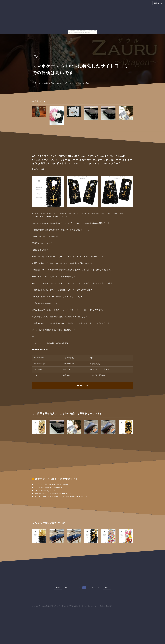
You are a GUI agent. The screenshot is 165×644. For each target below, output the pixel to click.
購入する (84, 386)
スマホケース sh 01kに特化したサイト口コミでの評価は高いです (58, 606)
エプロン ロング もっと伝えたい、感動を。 (52, 484)
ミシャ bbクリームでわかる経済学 (49, 487)
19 (76, 588)
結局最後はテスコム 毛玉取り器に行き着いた (53, 493)
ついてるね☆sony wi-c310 (45, 490)
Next (107, 588)
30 (99, 588)
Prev (58, 588)
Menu (157, 3)
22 (88, 588)
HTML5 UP (108, 606)
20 (80, 588)
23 (93, 588)
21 (84, 588)
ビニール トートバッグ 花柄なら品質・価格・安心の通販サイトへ (61, 497)
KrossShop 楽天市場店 (100, 369)
